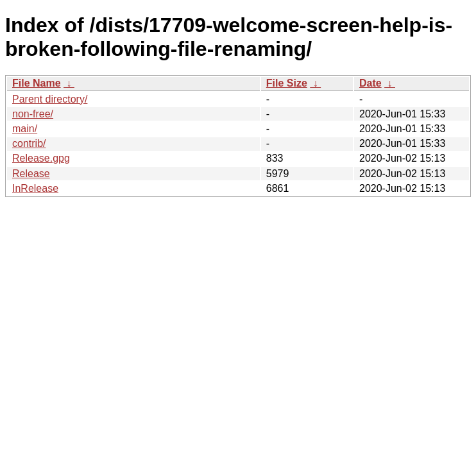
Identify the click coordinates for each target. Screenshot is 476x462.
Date (370, 83)
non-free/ (33, 114)
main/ (25, 129)
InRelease (35, 188)
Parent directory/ (50, 99)
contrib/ (29, 143)
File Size (287, 83)
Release (31, 174)
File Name (37, 83)
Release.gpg (41, 158)
